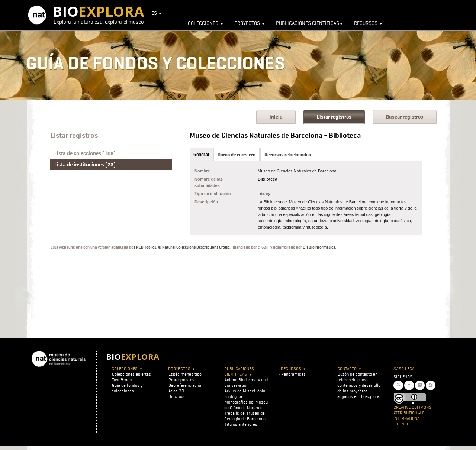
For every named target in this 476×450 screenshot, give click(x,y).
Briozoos (176, 396)
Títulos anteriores (241, 424)
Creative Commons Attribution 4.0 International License (412, 415)
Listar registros (334, 117)
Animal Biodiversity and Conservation (246, 382)
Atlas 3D (176, 391)
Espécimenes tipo (185, 374)
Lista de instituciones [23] (85, 165)
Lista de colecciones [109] (85, 153)
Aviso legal (405, 368)
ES (157, 13)
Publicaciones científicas (309, 23)
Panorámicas (293, 374)
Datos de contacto (237, 155)
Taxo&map (122, 380)
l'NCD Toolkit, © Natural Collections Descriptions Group (182, 247)
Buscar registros (405, 117)
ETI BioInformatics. (319, 247)
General (201, 154)
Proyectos (250, 23)
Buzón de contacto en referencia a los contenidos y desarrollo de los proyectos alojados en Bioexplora (359, 385)
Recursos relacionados (288, 155)
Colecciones (205, 23)
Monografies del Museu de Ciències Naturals (246, 405)
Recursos (368, 23)
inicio (276, 117)
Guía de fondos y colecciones (127, 388)
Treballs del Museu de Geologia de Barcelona (245, 416)
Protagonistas (181, 380)
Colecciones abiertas (131, 374)
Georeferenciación (185, 385)
